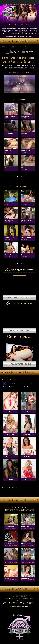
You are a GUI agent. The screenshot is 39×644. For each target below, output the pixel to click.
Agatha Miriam (28, 457)
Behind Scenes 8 (26, 527)
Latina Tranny (15, 602)
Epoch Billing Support (15, 606)
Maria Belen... (8, 151)
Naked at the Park (9, 203)
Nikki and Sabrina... (26, 544)
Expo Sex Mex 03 (9, 544)
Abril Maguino (28, 412)
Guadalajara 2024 (9, 238)
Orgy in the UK (9, 220)
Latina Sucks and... (26, 133)
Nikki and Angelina (26, 238)
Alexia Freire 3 (9, 578)
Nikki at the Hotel (9, 168)
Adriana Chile (11, 434)
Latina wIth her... (9, 133)
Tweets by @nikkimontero (19, 275)
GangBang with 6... (10, 116)
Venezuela (7, 561)
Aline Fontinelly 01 (26, 578)
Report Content (25, 606)
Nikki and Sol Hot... (26, 168)
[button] (19, 84)
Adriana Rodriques (28, 434)
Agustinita (28, 479)
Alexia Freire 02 (25, 561)
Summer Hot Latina (26, 203)
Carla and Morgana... (10, 255)
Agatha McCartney (11, 457)
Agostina (11, 479)
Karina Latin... (25, 116)
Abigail (11, 412)
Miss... (23, 255)
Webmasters (33, 604)
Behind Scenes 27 (10, 527)
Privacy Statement (19, 596)
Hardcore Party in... (26, 220)
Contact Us (26, 604)
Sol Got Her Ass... (26, 151)
